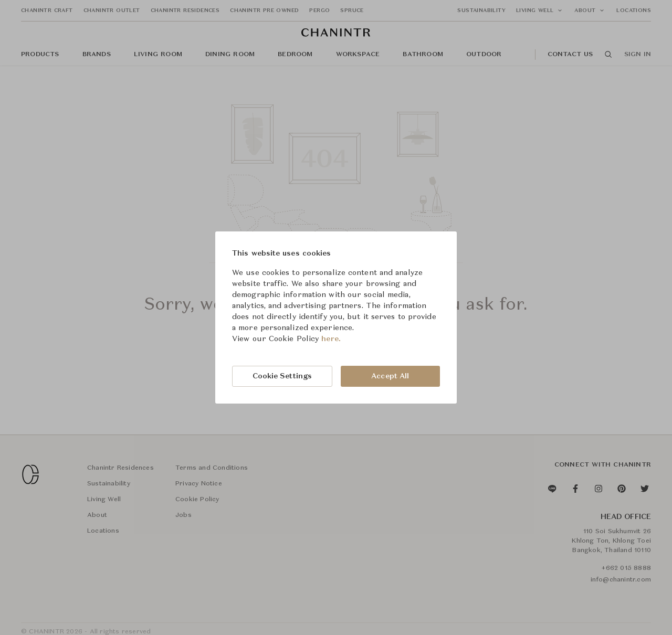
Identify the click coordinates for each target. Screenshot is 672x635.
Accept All (390, 376)
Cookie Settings (282, 376)
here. (331, 339)
